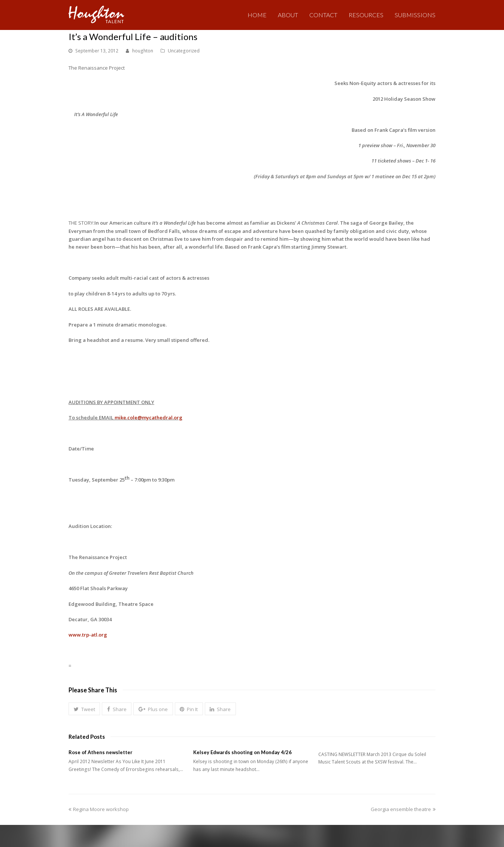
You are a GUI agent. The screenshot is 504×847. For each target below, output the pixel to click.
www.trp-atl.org (88, 635)
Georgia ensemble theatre (403, 809)
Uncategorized (184, 51)
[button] (84, 709)
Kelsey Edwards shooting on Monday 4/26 (242, 752)
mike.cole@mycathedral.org (148, 418)
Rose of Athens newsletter (101, 752)
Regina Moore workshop (99, 809)
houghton (143, 51)
